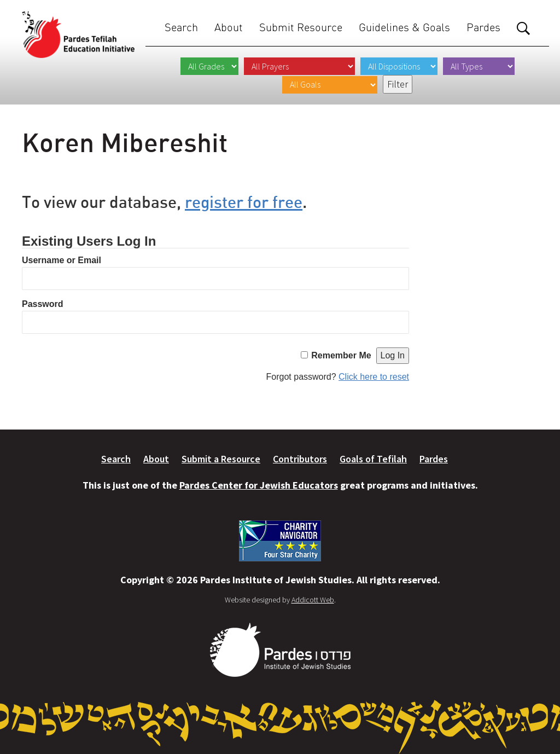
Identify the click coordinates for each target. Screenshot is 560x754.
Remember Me (341, 355)
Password (43, 304)
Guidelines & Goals (404, 27)
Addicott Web (313, 600)
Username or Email (62, 260)
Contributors (300, 459)
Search (181, 27)
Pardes (483, 27)
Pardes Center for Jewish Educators (259, 485)
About (229, 27)
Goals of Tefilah (373, 459)
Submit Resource (301, 27)
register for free (244, 202)
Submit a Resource (221, 459)
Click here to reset (374, 377)
